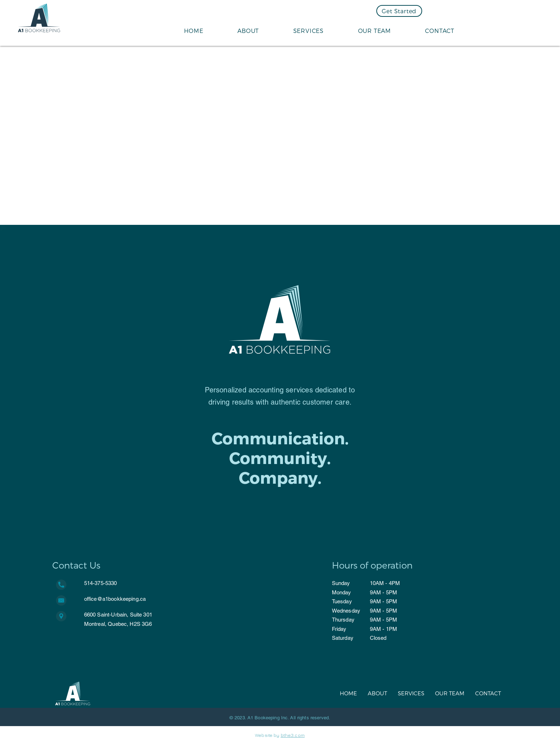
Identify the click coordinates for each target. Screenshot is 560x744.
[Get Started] (399, 11)
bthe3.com (293, 735)
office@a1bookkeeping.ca (115, 599)
